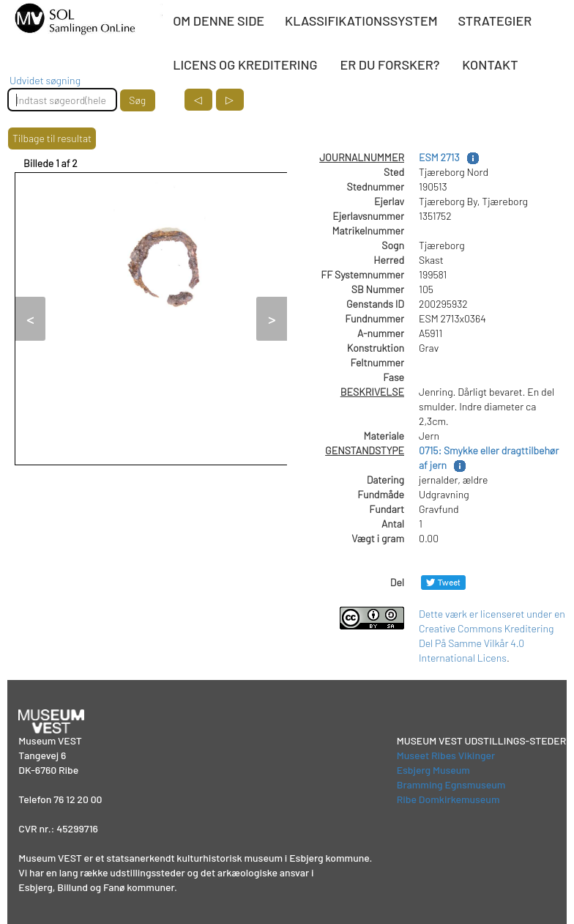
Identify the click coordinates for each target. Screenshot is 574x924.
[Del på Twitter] (443, 582)
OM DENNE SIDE (219, 21)
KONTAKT (490, 64)
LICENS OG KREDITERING (245, 64)
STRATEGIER (495, 21)
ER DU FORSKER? (389, 64)
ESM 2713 (439, 157)
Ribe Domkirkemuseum (448, 799)
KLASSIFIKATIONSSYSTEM (361, 21)
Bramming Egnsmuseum (451, 784)
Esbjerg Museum (433, 770)
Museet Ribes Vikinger (446, 755)
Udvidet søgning (45, 80)
